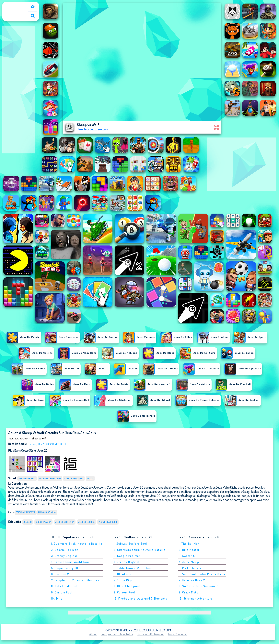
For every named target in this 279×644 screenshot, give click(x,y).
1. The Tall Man (189, 544)
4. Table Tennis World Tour (70, 562)
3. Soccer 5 (187, 556)
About (93, 634)
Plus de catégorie (108, 522)
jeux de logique (87, 522)
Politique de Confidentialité (117, 634)
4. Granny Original (127, 562)
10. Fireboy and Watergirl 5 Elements (140, 598)
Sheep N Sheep (112, 500)
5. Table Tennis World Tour (133, 568)
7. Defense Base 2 (192, 580)
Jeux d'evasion (43, 522)
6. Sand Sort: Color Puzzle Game (202, 574)
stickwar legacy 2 (26, 512)
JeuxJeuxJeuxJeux (16, 5)
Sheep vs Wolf (39, 438)
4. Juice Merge (189, 562)
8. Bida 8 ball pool (64, 586)
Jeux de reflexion (65, 522)
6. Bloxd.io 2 (60, 574)
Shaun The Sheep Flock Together (39, 500)
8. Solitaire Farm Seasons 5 (199, 586)
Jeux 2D (42, 450)
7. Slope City (123, 580)
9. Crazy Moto (189, 592)
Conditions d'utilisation (151, 634)
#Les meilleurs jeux (50, 478)
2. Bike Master (189, 550)
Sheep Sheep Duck (90, 500)
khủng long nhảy (47, 512)
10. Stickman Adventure (196, 598)
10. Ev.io (57, 598)
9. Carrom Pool (62, 592)
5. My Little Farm (191, 568)
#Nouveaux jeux (27, 478)
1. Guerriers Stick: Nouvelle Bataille (77, 544)
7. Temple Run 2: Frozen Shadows (75, 580)
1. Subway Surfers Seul (130, 544)
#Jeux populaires (74, 478)
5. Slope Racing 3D (65, 568)
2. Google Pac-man (65, 550)
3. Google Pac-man (127, 556)
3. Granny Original (64, 556)
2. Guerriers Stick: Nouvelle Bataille (140, 550)
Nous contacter (178, 634)
